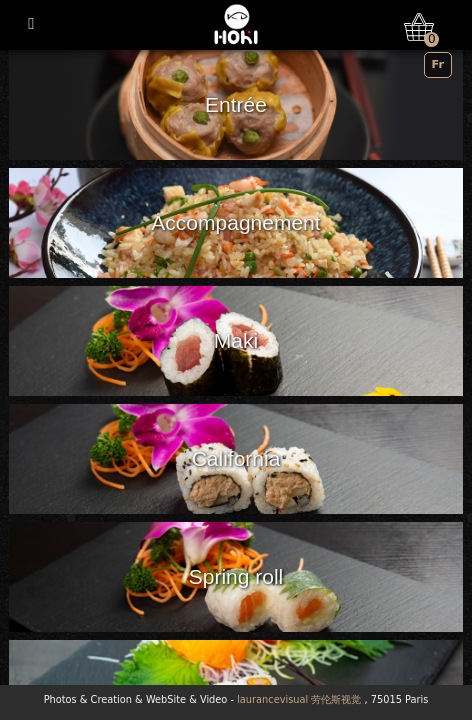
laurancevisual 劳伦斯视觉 (299, 699)
